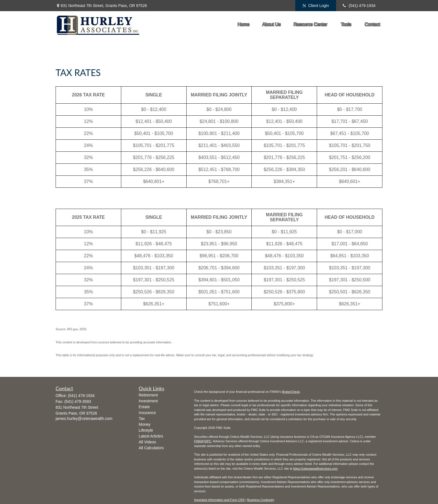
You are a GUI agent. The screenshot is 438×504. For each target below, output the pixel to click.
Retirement (148, 395)
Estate (144, 407)
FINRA (199, 441)
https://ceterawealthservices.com (315, 469)
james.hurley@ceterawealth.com (84, 419)
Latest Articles (151, 436)
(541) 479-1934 (359, 6)
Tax (142, 419)
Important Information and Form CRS (219, 500)
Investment (148, 401)
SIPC (208, 441)
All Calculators (151, 448)
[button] (243, 24)
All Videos (147, 442)
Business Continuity (261, 500)
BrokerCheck (291, 392)
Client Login (316, 6)
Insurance (147, 413)
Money (145, 424)
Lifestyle (146, 430)
